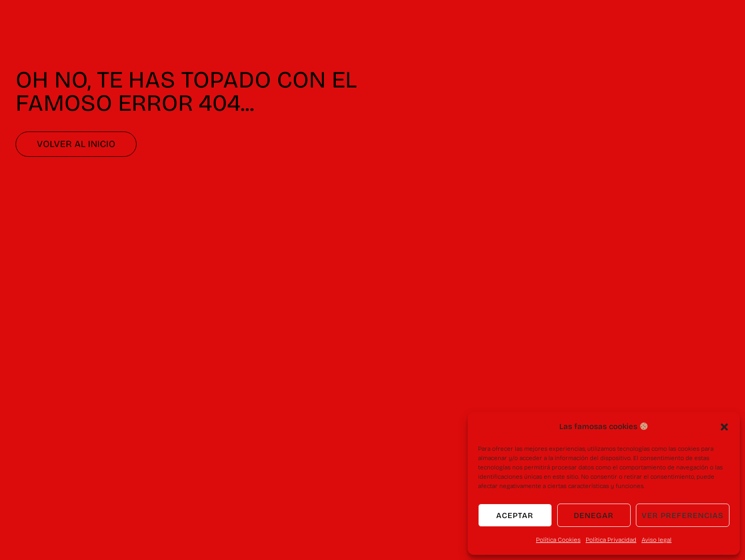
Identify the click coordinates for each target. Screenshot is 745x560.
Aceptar (515, 515)
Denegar (594, 515)
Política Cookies (558, 540)
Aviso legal (657, 540)
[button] (724, 427)
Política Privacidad (611, 540)
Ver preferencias (683, 515)
